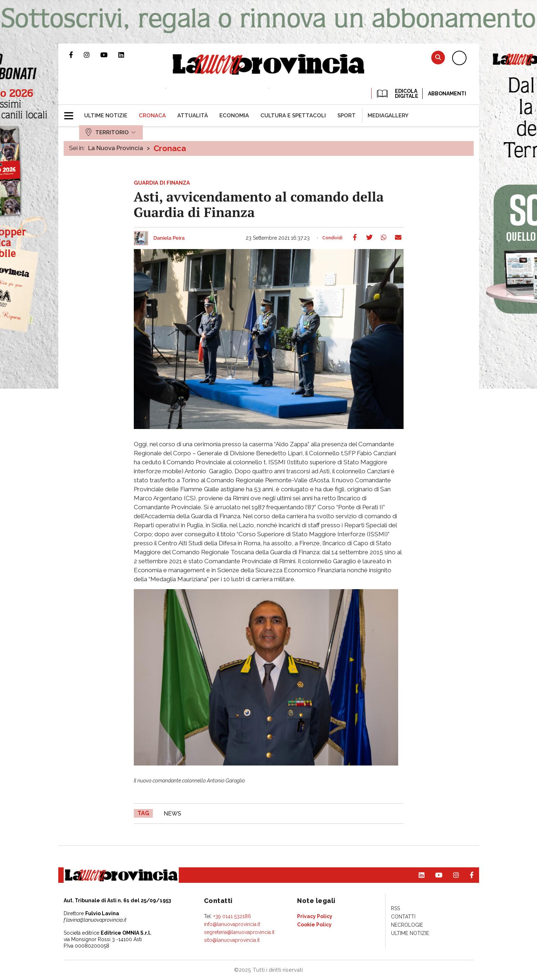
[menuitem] (106, 116)
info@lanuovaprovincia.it (232, 924)
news (172, 814)
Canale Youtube (109, 55)
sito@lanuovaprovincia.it (232, 940)
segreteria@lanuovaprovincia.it (239, 932)
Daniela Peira (169, 238)
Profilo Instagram (92, 55)
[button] (71, 113)
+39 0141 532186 (232, 916)
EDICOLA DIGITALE (397, 94)
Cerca (438, 57)
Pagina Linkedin (127, 55)
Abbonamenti (447, 94)
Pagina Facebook (76, 55)
